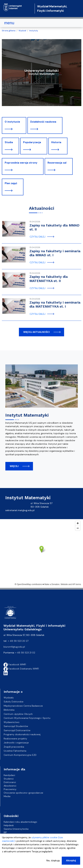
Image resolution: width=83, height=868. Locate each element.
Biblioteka (9, 710)
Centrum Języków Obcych (18, 714)
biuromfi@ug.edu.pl (14, 647)
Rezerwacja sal (57, 163)
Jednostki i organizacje (16, 743)
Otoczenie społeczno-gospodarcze (23, 793)
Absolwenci (10, 786)
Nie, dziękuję (53, 860)
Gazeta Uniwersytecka (16, 829)
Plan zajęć (11, 183)
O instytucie (12, 122)
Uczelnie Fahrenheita (15, 751)
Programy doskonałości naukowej (22, 734)
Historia (56, 142)
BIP (5, 832)
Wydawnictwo (12, 722)
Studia (9, 142)
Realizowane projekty (15, 739)
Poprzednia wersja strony (21, 163)
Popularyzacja (32, 142)
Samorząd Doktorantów (17, 730)
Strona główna (9, 31)
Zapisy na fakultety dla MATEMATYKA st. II (49, 279)
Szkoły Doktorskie (14, 702)
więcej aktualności (36, 332)
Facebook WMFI (15, 664)
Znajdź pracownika (14, 747)
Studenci (9, 779)
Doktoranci (10, 782)
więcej (14, 466)
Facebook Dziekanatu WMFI (21, 669)
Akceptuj (71, 860)
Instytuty (34, 31)
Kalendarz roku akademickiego (20, 822)
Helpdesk (9, 825)
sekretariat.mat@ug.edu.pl (20, 510)
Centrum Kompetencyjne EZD (20, 755)
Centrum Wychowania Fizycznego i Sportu (27, 718)
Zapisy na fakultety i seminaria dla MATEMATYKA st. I (55, 304)
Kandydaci (9, 775)
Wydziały (9, 698)
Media (7, 796)
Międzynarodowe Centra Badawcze (23, 706)
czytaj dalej (37, 237)
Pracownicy (10, 789)
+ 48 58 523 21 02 (25, 653)
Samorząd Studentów (16, 726)
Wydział (22, 31)
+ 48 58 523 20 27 (18, 641)
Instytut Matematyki (27, 415)
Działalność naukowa (43, 122)
